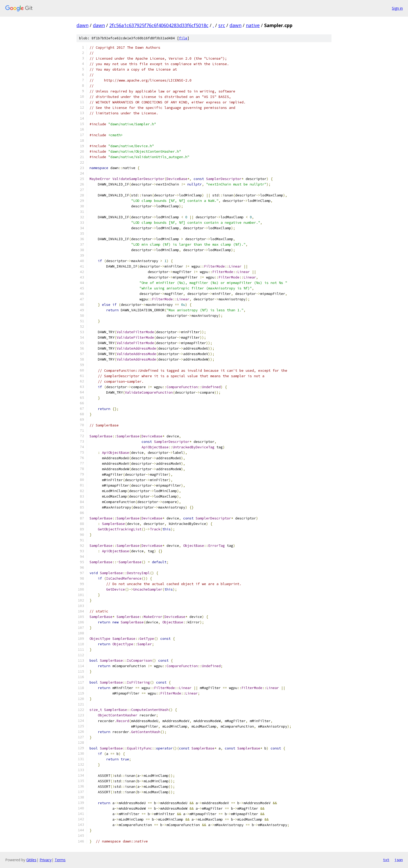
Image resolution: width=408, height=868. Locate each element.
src (222, 25)
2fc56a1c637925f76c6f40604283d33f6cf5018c (159, 25)
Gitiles (31, 860)
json (399, 860)
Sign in (397, 8)
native (253, 25)
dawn (82, 25)
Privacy (46, 860)
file (183, 38)
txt (386, 860)
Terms (60, 860)
